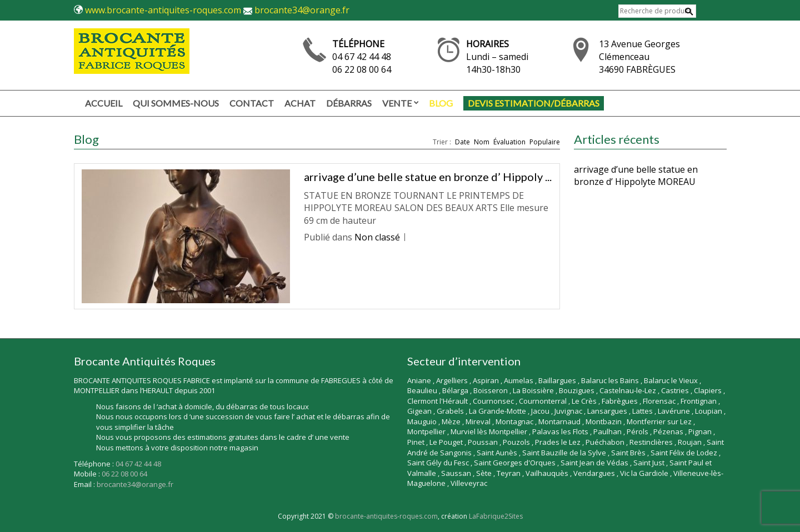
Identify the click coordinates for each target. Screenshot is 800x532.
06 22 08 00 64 (362, 69)
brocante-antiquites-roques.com (386, 516)
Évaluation (509, 142)
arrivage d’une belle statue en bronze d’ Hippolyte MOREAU (636, 176)
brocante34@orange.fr (302, 10)
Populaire (545, 142)
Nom (482, 142)
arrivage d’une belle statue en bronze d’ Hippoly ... (428, 177)
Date (462, 142)
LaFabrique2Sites (496, 516)
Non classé (377, 237)
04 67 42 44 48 (362, 57)
